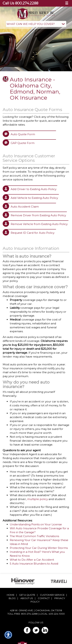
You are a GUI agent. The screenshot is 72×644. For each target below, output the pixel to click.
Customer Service (52, 595)
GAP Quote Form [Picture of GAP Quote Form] (23, 143)
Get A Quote (27, 595)
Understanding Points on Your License (36, 524)
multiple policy (38, 499)
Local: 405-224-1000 (52, 614)
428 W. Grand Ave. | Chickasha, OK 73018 (36, 610)
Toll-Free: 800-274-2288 (22, 614)
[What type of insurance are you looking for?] (36, 24)
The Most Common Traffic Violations (34, 536)
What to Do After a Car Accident (32, 560)
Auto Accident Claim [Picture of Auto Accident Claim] (25, 207)
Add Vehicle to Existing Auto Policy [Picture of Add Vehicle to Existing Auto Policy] (34, 198)
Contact (44, 598)
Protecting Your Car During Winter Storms (39, 548)
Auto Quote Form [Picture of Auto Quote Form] (23, 134)
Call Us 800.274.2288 (20, 3)
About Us (27, 598)
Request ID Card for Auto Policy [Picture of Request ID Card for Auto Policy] (33, 233)
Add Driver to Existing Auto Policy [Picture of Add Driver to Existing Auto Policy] (34, 189)
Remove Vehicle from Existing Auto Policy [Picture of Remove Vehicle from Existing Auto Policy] (39, 224)
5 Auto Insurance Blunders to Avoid (34, 564)
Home (11, 595)
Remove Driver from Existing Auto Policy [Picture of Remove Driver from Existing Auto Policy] (38, 215)
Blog (12, 598)
